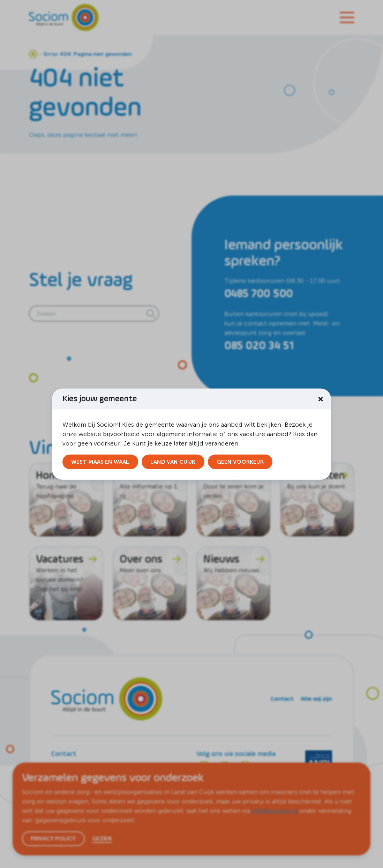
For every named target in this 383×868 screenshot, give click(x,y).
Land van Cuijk (173, 462)
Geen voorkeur (240, 462)
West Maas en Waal (100, 462)
